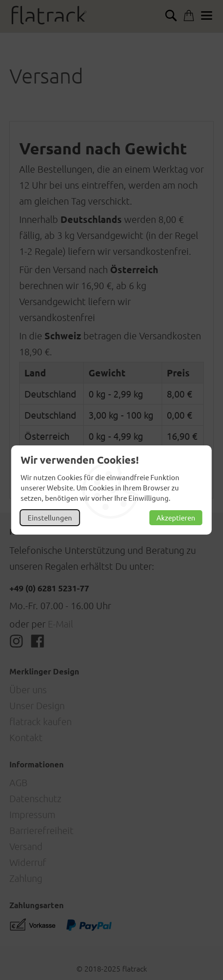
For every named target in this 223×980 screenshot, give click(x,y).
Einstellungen (50, 517)
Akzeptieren (176, 517)
